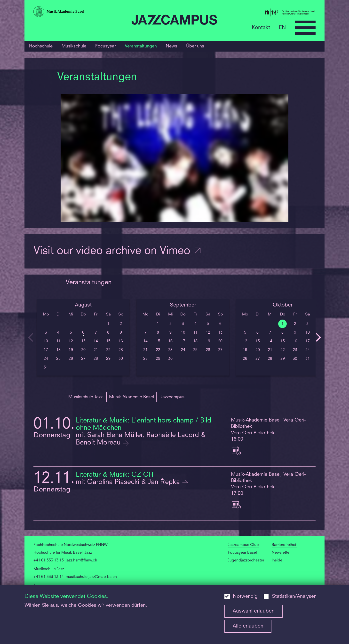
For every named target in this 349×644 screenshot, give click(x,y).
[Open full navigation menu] (305, 28)
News (171, 46)
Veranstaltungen (141, 46)
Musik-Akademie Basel (131, 397)
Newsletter (281, 553)
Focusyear (106, 46)
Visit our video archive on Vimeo (118, 251)
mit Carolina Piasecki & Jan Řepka (129, 482)
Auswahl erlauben (254, 611)
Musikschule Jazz (85, 397)
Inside (277, 560)
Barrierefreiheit (285, 545)
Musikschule (74, 46)
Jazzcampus (172, 397)
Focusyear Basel (242, 553)
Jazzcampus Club (243, 545)
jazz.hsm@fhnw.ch (81, 560)
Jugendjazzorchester (246, 560)
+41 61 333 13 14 (49, 577)
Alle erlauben (248, 626)
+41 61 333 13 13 (49, 560)
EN (282, 27)
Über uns (195, 46)
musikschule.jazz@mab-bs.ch (91, 577)
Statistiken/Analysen (294, 597)
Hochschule (41, 46)
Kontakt (261, 27)
